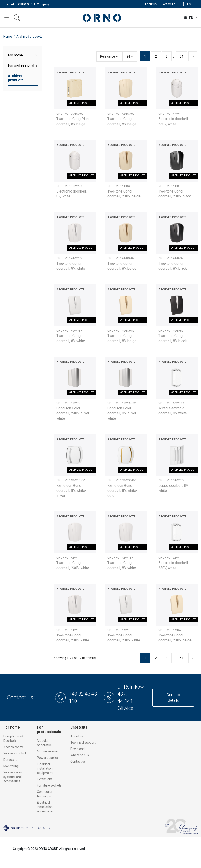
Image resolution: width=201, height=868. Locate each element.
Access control (14, 747)
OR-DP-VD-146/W (118, 630)
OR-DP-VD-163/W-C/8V (121, 480)
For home (15, 55)
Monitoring (11, 766)
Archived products (16, 78)
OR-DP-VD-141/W (67, 630)
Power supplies (48, 758)
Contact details (173, 697)
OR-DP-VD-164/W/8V (171, 480)
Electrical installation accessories (45, 807)
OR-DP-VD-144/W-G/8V (122, 403)
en (189, 4)
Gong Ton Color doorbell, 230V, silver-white (74, 413)
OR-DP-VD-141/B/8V (171, 258)
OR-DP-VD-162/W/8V (171, 403)
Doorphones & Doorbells (13, 738)
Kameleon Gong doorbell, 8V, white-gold (122, 491)
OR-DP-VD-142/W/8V (120, 558)
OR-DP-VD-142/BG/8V (121, 114)
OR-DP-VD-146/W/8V (69, 331)
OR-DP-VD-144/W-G (68, 403)
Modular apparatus (44, 743)
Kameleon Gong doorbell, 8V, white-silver (71, 491)
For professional (21, 65)
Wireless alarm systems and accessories (14, 777)
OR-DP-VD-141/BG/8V (121, 258)
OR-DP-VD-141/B (169, 186)
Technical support (83, 743)
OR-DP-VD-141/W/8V (69, 258)
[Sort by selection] (109, 57)
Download (77, 749)
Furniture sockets (49, 785)
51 (182, 56)
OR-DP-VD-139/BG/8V (70, 114)
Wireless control (15, 753)
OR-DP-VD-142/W (67, 558)
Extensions (45, 779)
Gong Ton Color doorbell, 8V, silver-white (122, 413)
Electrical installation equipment (45, 768)
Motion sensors (48, 751)
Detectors (10, 760)
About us (151, 4)
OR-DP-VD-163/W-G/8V (71, 480)
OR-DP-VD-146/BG (170, 630)
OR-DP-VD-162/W (169, 558)
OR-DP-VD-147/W (169, 114)
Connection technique (45, 794)
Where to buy (80, 755)
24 (130, 56)
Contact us (168, 4)
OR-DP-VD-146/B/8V (171, 331)
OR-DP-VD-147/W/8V (69, 186)
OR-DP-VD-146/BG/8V (121, 331)
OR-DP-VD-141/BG (119, 186)
